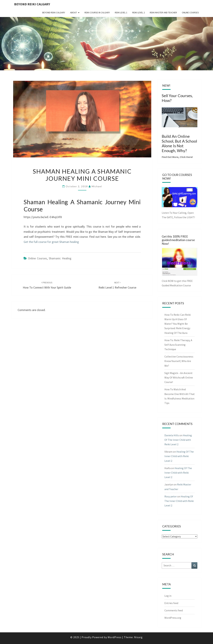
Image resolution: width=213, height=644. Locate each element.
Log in (168, 596)
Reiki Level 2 (139, 12)
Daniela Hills (172, 435)
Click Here (186, 157)
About (73, 12)
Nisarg (138, 637)
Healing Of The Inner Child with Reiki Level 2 (178, 440)
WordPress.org (173, 618)
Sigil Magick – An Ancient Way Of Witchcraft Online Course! (179, 377)
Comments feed (174, 610)
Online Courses (190, 12)
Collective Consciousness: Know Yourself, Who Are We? (179, 361)
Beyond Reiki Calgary (32, 4)
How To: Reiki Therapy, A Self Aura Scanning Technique (178, 345)
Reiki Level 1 (121, 12)
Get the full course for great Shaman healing (51, 242)
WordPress (115, 637)
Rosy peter (171, 496)
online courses (37, 258)
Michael (97, 186)
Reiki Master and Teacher (163, 12)
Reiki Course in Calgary (97, 12)
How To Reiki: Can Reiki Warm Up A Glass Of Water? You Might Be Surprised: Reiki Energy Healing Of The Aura (178, 324)
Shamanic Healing (60, 258)
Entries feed (171, 603)
